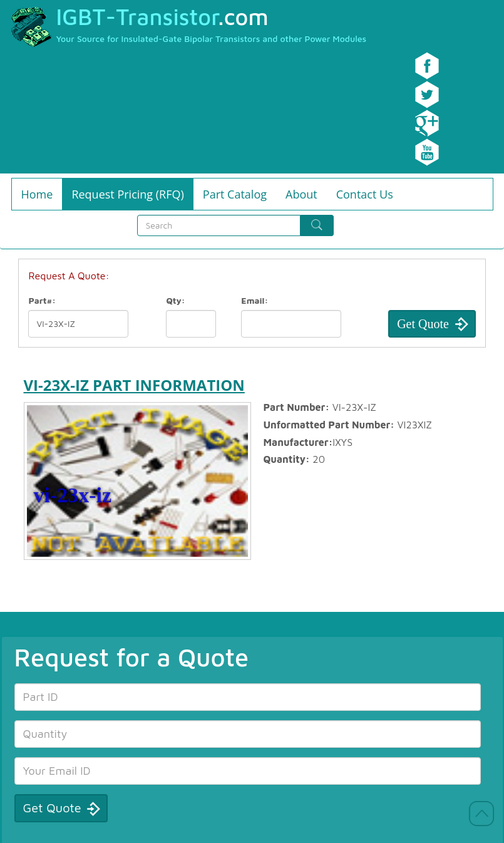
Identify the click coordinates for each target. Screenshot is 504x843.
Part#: (42, 300)
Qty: (175, 300)
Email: (255, 300)
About (301, 194)
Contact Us (365, 194)
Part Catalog (235, 194)
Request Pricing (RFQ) (127, 194)
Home (37, 194)
